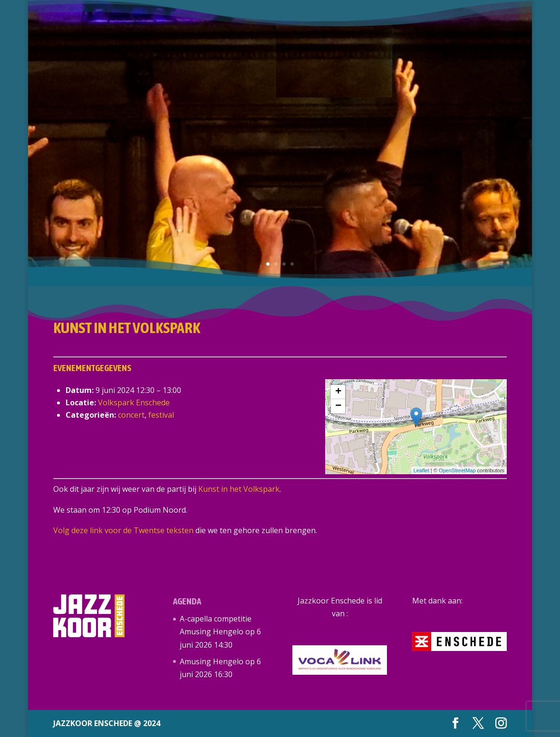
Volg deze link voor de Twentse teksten (123, 530)
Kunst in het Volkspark (239, 489)
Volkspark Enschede (134, 402)
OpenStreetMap (457, 470)
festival (161, 415)
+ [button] (338, 392)
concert (131, 415)
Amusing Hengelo (212, 661)
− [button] (338, 406)
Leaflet (421, 470)
